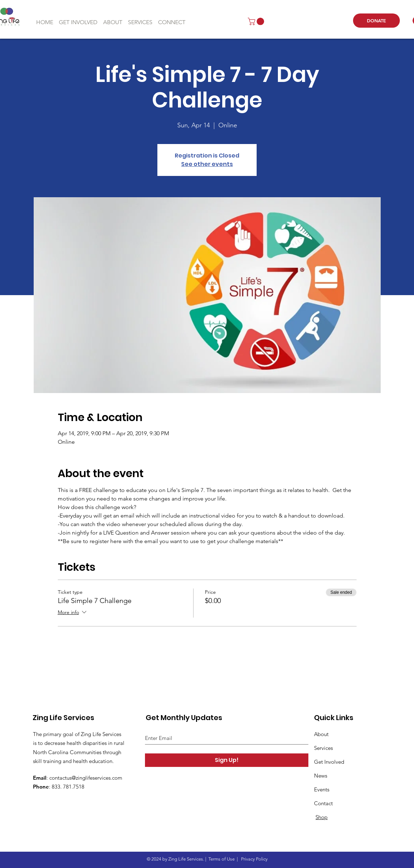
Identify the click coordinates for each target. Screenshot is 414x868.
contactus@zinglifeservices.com (86, 778)
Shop (321, 817)
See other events (207, 164)
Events (322, 789)
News (321, 776)
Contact (323, 803)
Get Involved (329, 762)
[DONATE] (376, 21)
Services (323, 748)
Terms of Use (222, 859)
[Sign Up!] (227, 760)
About (321, 734)
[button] (257, 21)
